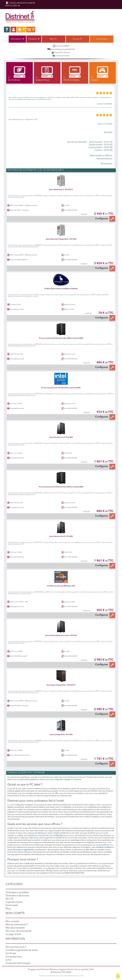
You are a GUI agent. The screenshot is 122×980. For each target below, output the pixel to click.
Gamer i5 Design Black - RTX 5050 (61, 735)
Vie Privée (11, 953)
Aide (92, 969)
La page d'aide (13, 934)
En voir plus (108, 132)
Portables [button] (34, 39)
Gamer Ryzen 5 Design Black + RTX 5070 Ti (61, 685)
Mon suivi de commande (18, 931)
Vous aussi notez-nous (104, 158)
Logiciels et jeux (14, 902)
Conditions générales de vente (22, 950)
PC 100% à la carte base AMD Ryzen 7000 (61, 586)
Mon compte (12, 921)
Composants (102, 39)
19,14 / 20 (100, 145)
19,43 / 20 (100, 147)
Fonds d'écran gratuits (78, 969)
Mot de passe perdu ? (17, 925)
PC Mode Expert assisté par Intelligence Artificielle (61, 289)
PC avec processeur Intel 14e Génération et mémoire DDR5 (61, 388)
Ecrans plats (12, 905)
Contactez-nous (14, 957)
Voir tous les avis (107, 163)
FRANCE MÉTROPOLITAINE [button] (20, 3)
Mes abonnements (15, 928)
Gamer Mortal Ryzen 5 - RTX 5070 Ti (61, 190)
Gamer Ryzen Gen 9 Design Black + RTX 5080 (61, 239)
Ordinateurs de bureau (17, 896)
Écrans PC (78, 39)
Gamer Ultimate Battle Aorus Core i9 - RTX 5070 (61, 636)
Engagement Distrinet (38, 969)
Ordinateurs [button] (17, 39)
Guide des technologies (18, 963)
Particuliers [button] (12, 6)
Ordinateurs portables (17, 893)
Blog (8, 909)
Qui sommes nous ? (16, 947)
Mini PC (53, 39)
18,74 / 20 (100, 150)
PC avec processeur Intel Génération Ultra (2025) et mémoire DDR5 (61, 338)
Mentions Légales (58, 969)
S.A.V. (8, 960)
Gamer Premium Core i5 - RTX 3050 (61, 437)
